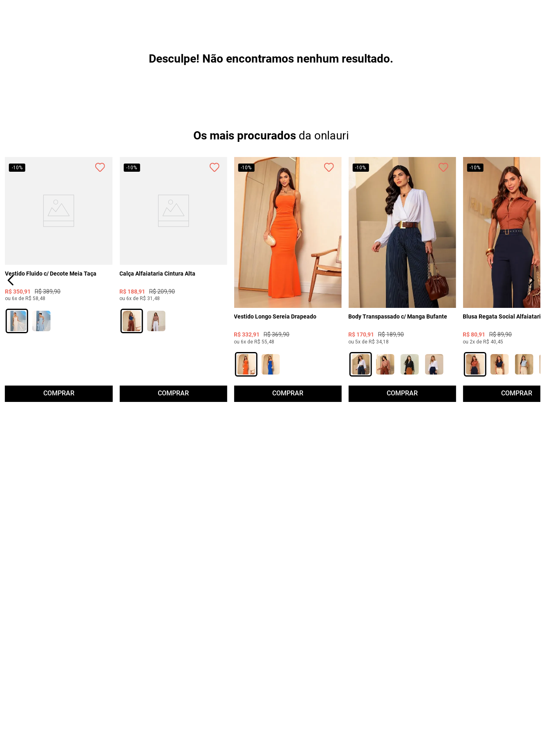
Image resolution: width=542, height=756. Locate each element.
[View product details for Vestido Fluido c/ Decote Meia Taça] (59, 312)
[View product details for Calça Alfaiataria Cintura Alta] (173, 312)
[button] (17, 396)
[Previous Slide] (11, 312)
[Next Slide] (531, 312)
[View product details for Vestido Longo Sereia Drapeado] (288, 312)
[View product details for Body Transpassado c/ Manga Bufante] (402, 312)
